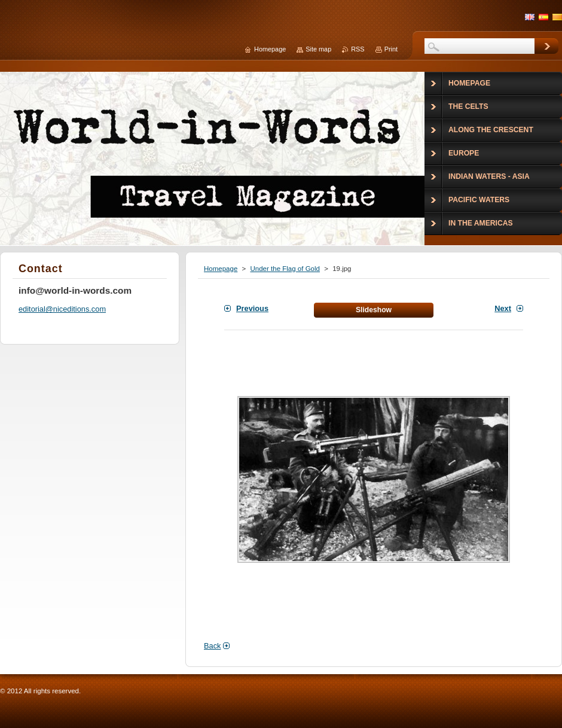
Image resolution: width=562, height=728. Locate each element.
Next (503, 308)
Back (212, 646)
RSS (358, 49)
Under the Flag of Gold (285, 269)
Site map (318, 49)
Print (391, 49)
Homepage (221, 269)
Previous (252, 308)
